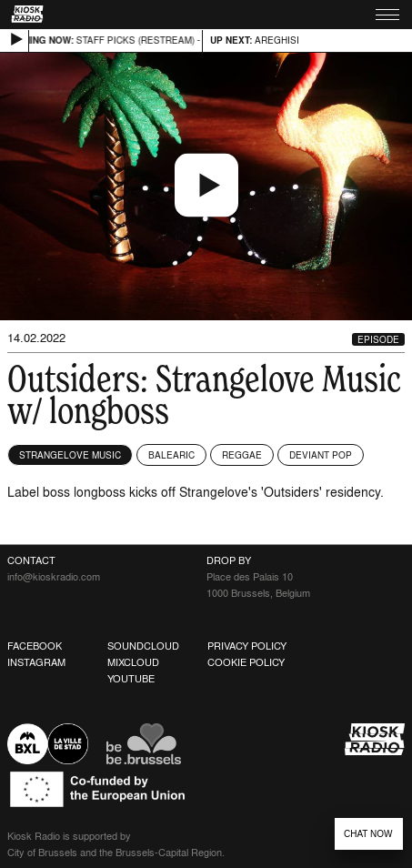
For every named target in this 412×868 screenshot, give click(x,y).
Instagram (36, 662)
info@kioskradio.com (54, 577)
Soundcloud (143, 646)
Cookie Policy (246, 662)
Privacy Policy (247, 646)
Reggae (242, 455)
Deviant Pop (321, 455)
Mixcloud (133, 662)
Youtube (131, 679)
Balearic (171, 455)
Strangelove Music (70, 455)
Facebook (35, 646)
